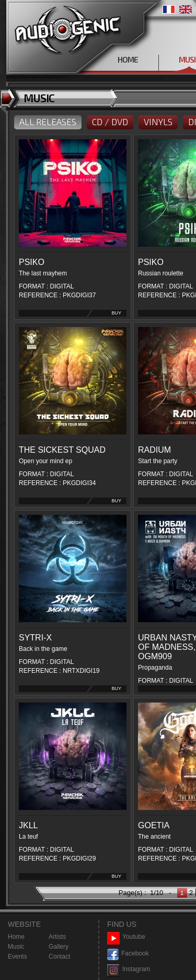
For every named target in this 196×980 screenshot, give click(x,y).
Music (16, 947)
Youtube (126, 937)
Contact (59, 957)
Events (18, 957)
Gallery (59, 947)
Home (16, 937)
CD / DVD (110, 122)
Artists (57, 937)
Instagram (129, 969)
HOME (128, 59)
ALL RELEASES (48, 122)
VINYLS (158, 122)
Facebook (128, 954)
